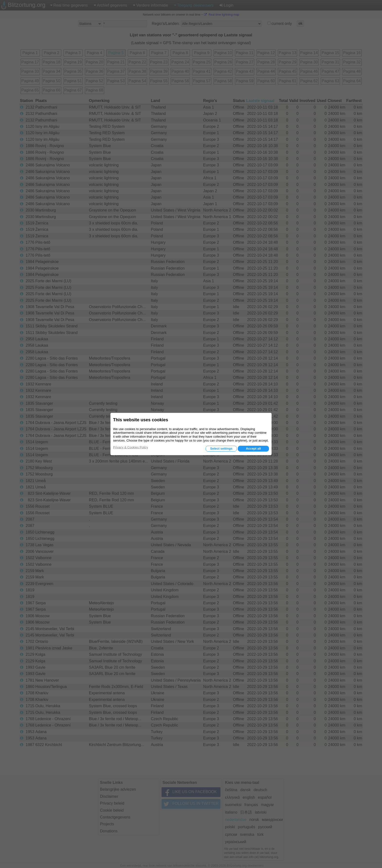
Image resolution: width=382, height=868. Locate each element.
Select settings (221, 449)
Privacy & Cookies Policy (131, 447)
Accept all (253, 449)
